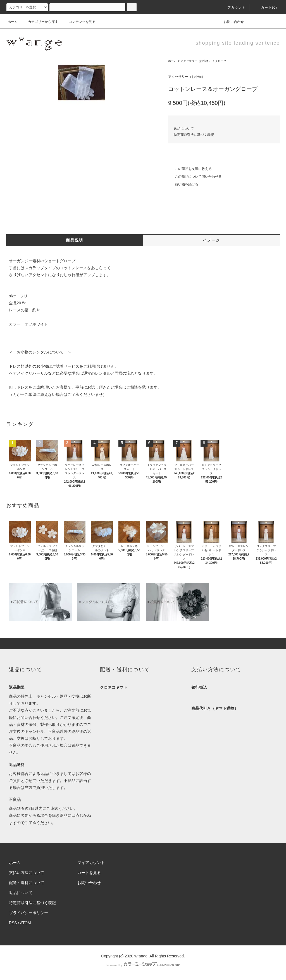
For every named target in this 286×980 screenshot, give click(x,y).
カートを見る (89, 873)
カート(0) (266, 8)
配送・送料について (27, 883)
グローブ (221, 61)
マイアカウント (91, 863)
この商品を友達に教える (190, 169)
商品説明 (75, 240)
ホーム (13, 22)
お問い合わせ (230, 22)
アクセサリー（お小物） (196, 61)
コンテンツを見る (79, 22)
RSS (13, 923)
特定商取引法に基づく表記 (194, 135)
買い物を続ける (183, 184)
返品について (184, 129)
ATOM (26, 923)
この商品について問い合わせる (195, 177)
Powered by (143, 965)
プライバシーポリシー (28, 913)
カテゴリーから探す (40, 22)
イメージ (211, 240)
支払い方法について (27, 873)
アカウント (233, 8)
